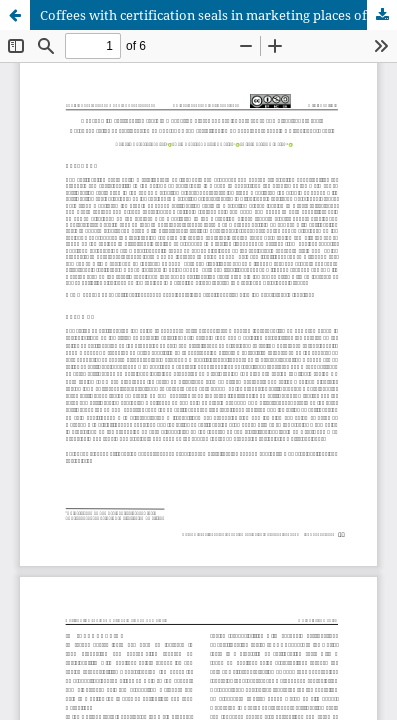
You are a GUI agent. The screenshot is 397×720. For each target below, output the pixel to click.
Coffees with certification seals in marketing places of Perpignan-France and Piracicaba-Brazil (218, 15)
